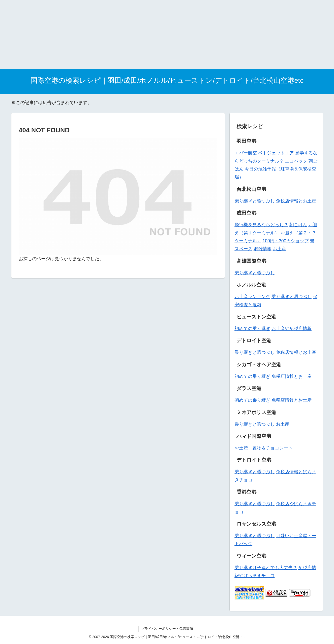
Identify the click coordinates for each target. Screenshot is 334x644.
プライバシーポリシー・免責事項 (167, 629)
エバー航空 (246, 153)
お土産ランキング (252, 297)
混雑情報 (263, 249)
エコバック (296, 161)
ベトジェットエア (276, 153)
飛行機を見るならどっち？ (261, 225)
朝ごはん (298, 225)
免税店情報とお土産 (296, 201)
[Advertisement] (149, 35)
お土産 (279, 249)
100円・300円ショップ (286, 241)
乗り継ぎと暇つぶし (255, 201)
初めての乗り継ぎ (252, 329)
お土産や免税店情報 (292, 329)
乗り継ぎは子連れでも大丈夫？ (266, 568)
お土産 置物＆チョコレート (264, 448)
